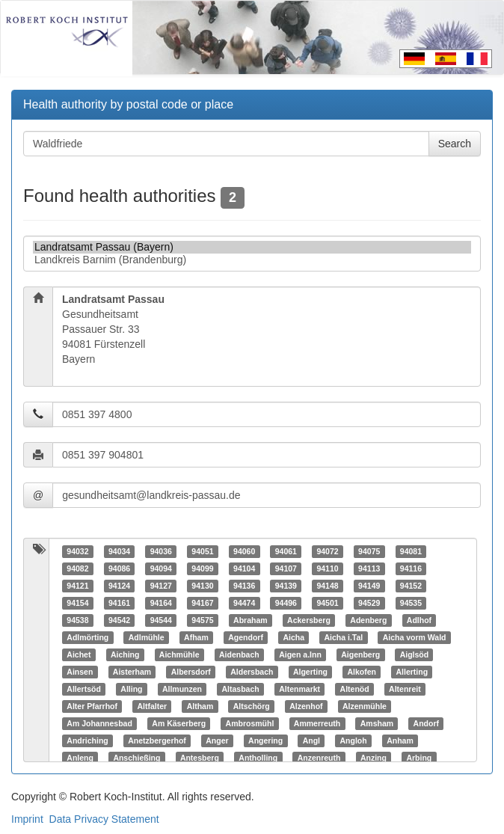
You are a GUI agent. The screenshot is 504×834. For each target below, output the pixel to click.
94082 (77, 568)
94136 (244, 586)
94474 (244, 603)
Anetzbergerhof (157, 741)
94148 (327, 586)
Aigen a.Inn (300, 654)
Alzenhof (306, 706)
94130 (202, 586)
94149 (369, 586)
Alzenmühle (365, 706)
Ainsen (80, 672)
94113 (369, 568)
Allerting (412, 672)
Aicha (294, 637)
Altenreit (405, 689)
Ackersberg (309, 620)
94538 (77, 620)
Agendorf (246, 637)
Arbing (419, 758)
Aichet (79, 654)
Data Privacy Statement (104, 819)
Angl (311, 741)
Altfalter (152, 706)
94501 (327, 603)
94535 (411, 603)
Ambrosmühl (250, 723)
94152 (411, 586)
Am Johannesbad (99, 723)
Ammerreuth (317, 723)
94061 (286, 551)
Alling (131, 689)
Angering (265, 741)
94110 (327, 568)
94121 (77, 586)
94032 (77, 551)
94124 (119, 586)
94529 (369, 603)
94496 (286, 603)
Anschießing (136, 758)
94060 (244, 551)
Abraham (251, 620)
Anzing (374, 758)
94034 (119, 551)
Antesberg (200, 758)
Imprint (27, 819)
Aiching (125, 654)
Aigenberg (360, 654)
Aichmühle (179, 654)
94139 (286, 586)
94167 (202, 603)
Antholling (258, 758)
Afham (196, 637)
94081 (411, 551)
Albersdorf (191, 672)
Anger (217, 741)
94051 (202, 551)
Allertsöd (84, 689)
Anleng (80, 758)
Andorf (426, 723)
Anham (400, 741)
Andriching (87, 741)
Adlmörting (87, 637)
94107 (286, 568)
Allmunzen (182, 689)
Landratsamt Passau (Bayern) (252, 247)
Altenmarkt (299, 689)
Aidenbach (239, 654)
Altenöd (355, 689)
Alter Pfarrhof (92, 706)
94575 (202, 620)
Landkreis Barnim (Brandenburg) (252, 260)
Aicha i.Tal (344, 637)
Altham (200, 706)
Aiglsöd (415, 654)
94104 (244, 568)
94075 (369, 551)
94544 (161, 620)
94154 (77, 603)
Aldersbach (252, 672)
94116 (411, 568)
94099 (202, 568)
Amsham (377, 723)
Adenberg (368, 620)
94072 (327, 551)
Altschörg (252, 706)
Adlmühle (147, 637)
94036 (161, 551)
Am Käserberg (179, 723)
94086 (119, 568)
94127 (161, 586)
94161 (119, 603)
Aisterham (132, 672)
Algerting (310, 672)
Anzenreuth (319, 758)
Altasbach (241, 689)
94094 (161, 568)
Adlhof (419, 620)
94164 (161, 603)
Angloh (354, 741)
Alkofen (362, 672)
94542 (119, 620)
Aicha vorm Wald (415, 637)
